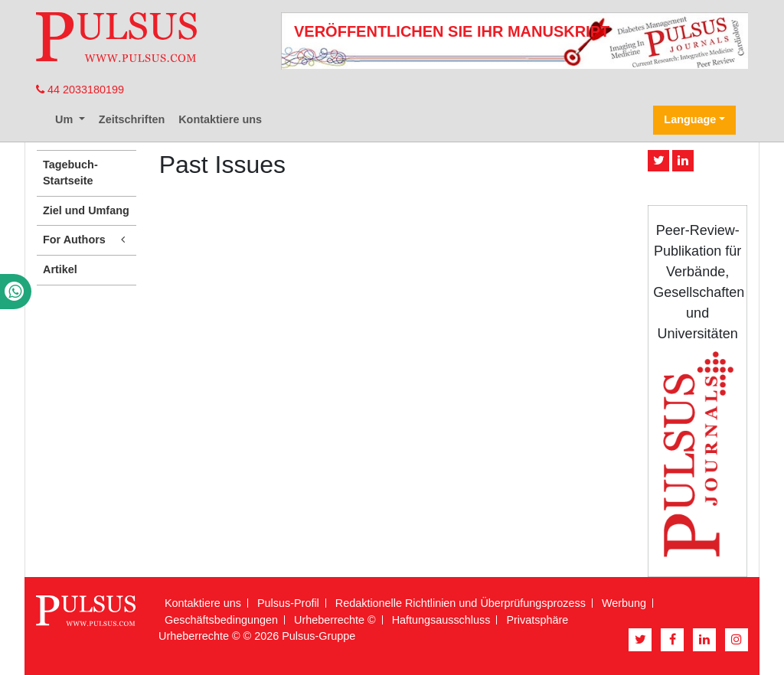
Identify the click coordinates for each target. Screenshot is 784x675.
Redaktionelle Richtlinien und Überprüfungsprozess (461, 603)
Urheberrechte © (335, 620)
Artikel (60, 269)
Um (65, 119)
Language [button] (690, 119)
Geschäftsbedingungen (221, 620)
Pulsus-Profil (288, 603)
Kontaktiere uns (220, 119)
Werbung (624, 603)
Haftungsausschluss (441, 620)
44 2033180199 (80, 90)
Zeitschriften (132, 119)
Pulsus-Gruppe (318, 636)
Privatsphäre (537, 620)
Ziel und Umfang (86, 210)
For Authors (87, 240)
